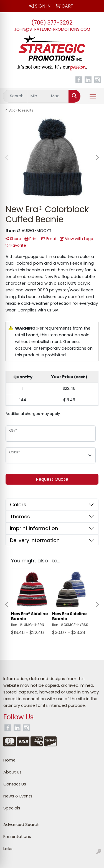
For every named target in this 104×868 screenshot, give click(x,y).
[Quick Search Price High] (58, 96)
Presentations (17, 836)
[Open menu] (93, 96)
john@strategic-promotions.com (52, 29)
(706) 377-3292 (52, 23)
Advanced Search (21, 825)
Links (8, 848)
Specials (12, 808)
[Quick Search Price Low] (38, 96)
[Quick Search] (15, 96)
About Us (12, 772)
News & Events (18, 796)
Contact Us (15, 784)
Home (9, 760)
